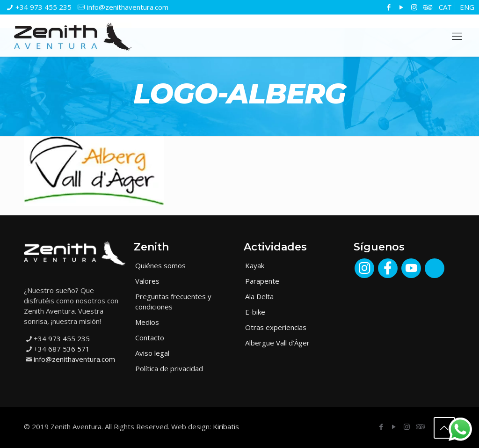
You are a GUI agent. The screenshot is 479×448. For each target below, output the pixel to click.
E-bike (255, 312)
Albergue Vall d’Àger (277, 343)
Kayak (255, 265)
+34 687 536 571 (62, 349)
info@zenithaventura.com (128, 7)
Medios (147, 322)
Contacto (150, 338)
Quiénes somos (160, 265)
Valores (147, 281)
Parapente (262, 281)
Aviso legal (152, 353)
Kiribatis (226, 426)
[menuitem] (445, 7)
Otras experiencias (276, 327)
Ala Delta (259, 296)
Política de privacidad (169, 368)
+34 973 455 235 (44, 7)
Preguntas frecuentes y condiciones (173, 301)
